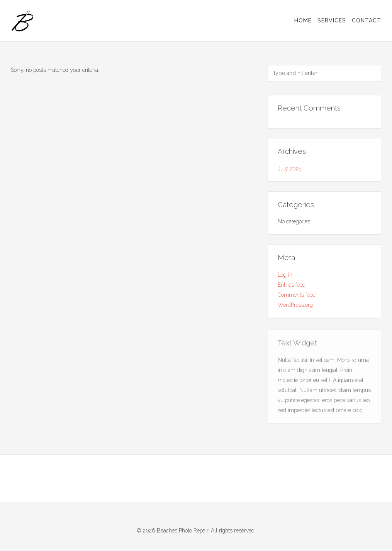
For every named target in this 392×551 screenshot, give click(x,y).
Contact (367, 20)
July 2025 (289, 168)
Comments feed (297, 295)
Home (303, 20)
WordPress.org (295, 305)
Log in (285, 275)
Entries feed (292, 285)
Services (332, 20)
